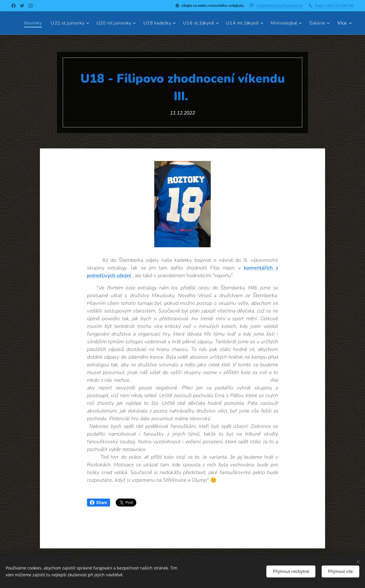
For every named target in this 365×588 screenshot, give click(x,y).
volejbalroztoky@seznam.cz (279, 5)
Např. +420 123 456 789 (334, 5)
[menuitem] (55, 23)
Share (99, 503)
